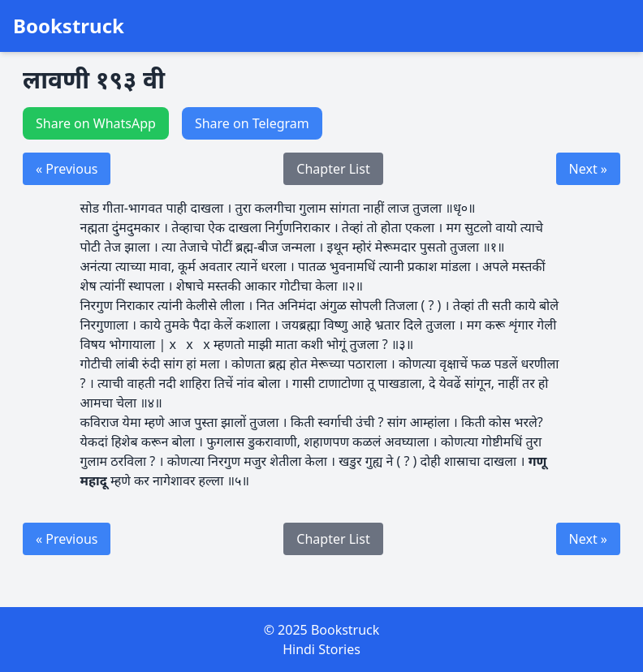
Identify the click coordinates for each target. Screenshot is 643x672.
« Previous (67, 169)
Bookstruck (69, 26)
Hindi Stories (321, 649)
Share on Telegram (252, 123)
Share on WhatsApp (96, 123)
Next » (588, 169)
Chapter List (333, 169)
